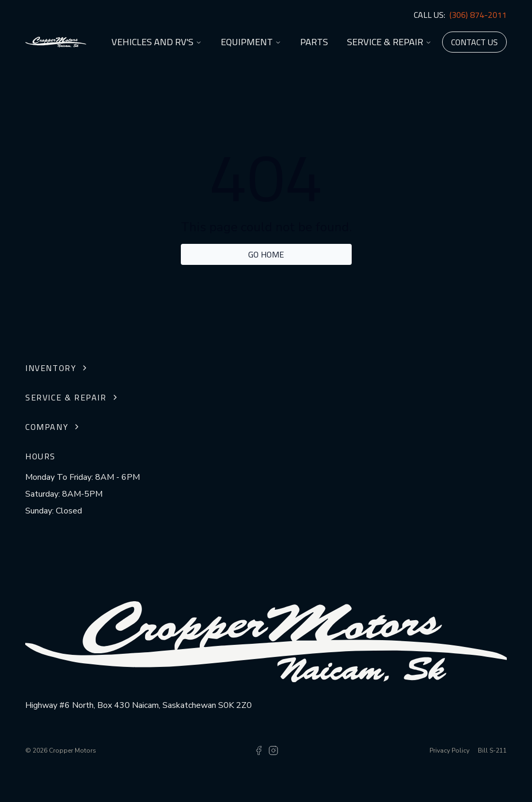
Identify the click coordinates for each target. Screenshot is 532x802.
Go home (266, 254)
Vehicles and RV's (157, 42)
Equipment (251, 42)
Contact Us (474, 42)
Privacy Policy (449, 750)
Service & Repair (389, 42)
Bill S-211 (492, 750)
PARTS (314, 42)
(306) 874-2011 (478, 15)
